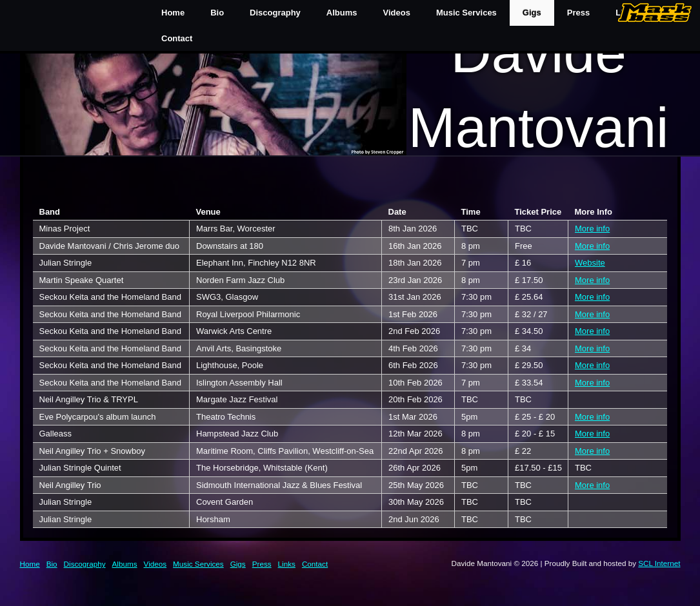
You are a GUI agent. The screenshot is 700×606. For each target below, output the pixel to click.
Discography (275, 13)
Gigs (532, 13)
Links (287, 564)
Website (590, 263)
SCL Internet (659, 563)
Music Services (466, 13)
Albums (342, 13)
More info (592, 229)
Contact (177, 38)
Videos (397, 13)
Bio (217, 13)
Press (262, 564)
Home (173, 13)
